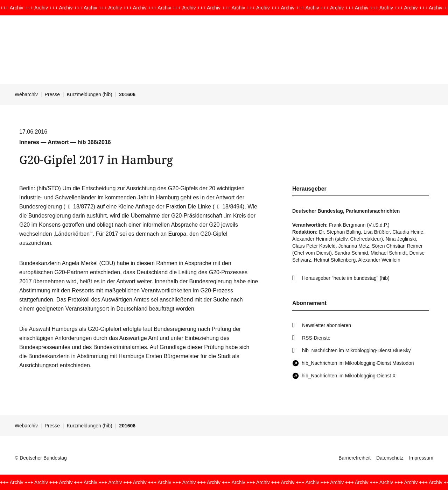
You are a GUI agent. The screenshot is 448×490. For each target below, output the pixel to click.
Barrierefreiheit (355, 458)
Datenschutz (390, 458)
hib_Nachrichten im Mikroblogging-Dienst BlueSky (356, 350)
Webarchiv (26, 94)
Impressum (421, 458)
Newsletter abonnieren (327, 325)
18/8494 (229, 207)
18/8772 (79, 207)
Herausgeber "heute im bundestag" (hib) (346, 278)
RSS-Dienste (316, 338)
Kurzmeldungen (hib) (90, 94)
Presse (52, 94)
